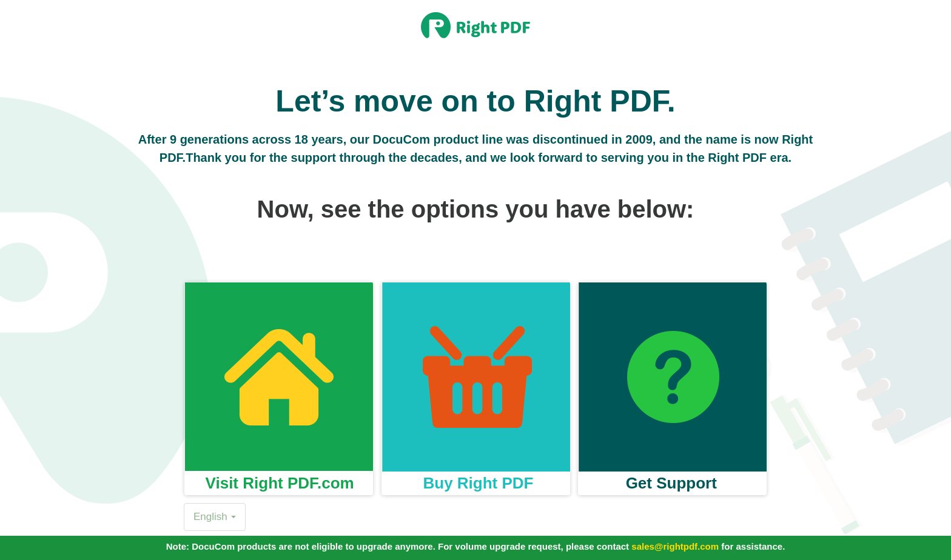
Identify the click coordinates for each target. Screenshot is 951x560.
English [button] (215, 517)
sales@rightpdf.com (675, 546)
